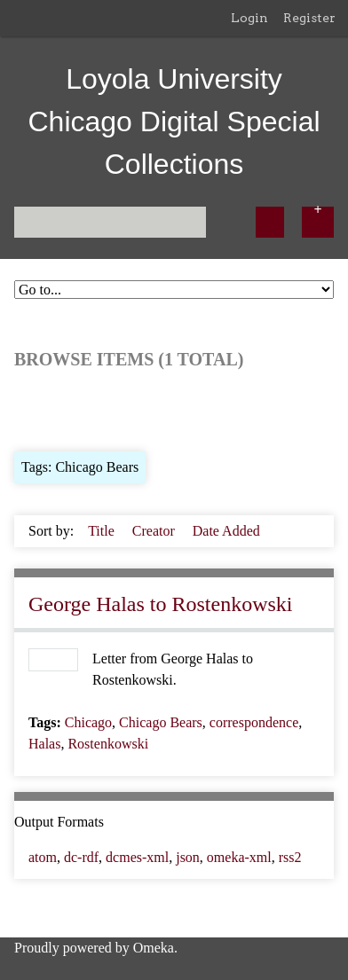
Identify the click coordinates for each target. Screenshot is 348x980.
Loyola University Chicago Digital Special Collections (174, 122)
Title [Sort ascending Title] (103, 531)
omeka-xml (239, 857)
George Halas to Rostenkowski (161, 604)
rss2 (290, 857)
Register (309, 18)
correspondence (254, 722)
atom (43, 857)
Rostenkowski (108, 744)
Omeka (154, 948)
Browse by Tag (135, 408)
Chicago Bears (161, 722)
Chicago (88, 722)
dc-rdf (81, 857)
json (188, 857)
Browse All (46, 408)
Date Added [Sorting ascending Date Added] (226, 531)
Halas (44, 744)
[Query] (110, 222)
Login (249, 18)
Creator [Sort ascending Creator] (155, 531)
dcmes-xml (137, 857)
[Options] (318, 222)
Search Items (229, 408)
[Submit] (270, 222)
